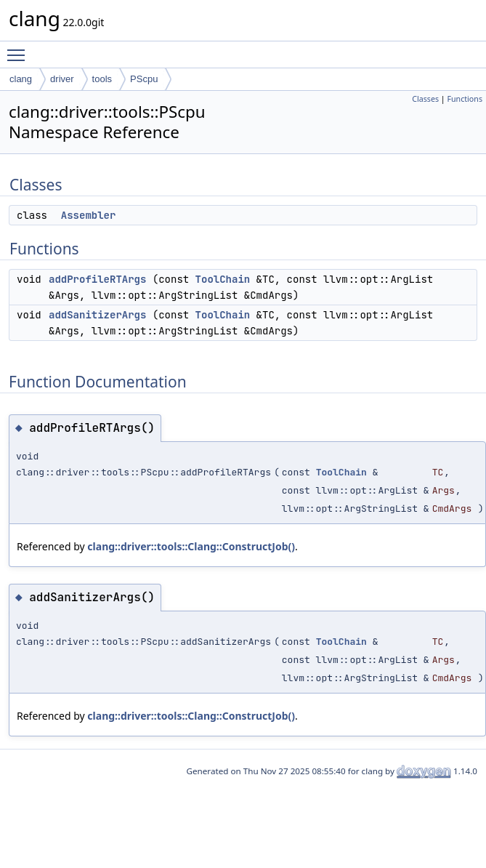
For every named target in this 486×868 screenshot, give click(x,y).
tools (102, 79)
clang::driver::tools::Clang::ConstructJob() (191, 546)
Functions (465, 99)
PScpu (144, 79)
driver (62, 79)
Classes (425, 99)
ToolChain (223, 279)
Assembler (89, 215)
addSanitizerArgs (97, 315)
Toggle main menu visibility (20, 49)
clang (21, 79)
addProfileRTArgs (97, 279)
